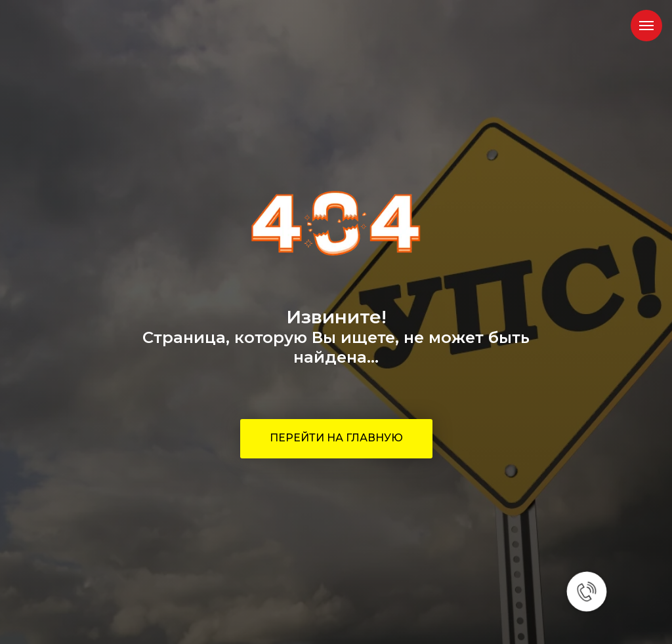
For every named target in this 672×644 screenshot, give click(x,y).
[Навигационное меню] (646, 26)
